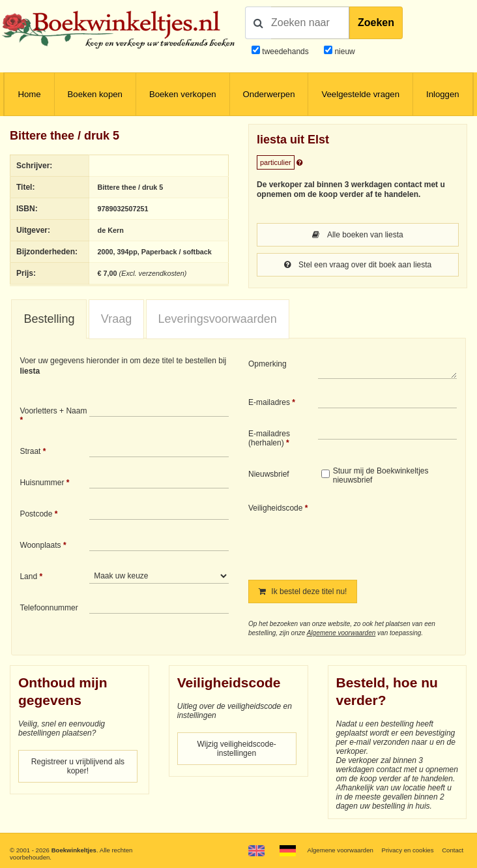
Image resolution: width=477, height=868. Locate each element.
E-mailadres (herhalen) (269, 438)
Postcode (36, 514)
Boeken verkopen (183, 94)
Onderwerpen (269, 94)
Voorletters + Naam (53, 411)
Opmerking (267, 364)
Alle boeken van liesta (357, 235)
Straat (30, 451)
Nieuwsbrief (269, 474)
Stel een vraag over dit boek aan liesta (358, 265)
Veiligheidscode (275, 508)
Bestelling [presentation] (49, 319)
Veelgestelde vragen (360, 94)
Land (28, 576)
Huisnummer (42, 483)
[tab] (49, 320)
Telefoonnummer (49, 608)
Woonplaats (40, 545)
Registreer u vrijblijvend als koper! (78, 766)
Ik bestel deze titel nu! (303, 591)
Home (29, 94)
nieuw (344, 52)
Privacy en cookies (408, 850)
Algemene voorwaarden (341, 633)
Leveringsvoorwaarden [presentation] (218, 319)
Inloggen (443, 94)
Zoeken (376, 22)
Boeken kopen (95, 94)
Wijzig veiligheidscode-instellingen (236, 749)
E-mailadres (269, 402)
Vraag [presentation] (116, 319)
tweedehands (285, 52)
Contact (453, 850)
